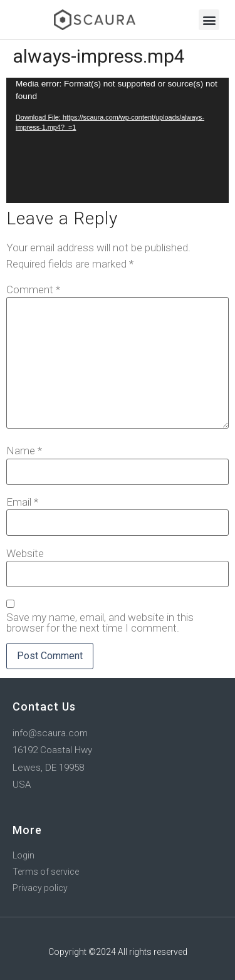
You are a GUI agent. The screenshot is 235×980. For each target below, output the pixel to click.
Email (22, 502)
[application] (118, 140)
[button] (209, 20)
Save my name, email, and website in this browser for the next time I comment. (100, 623)
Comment (33, 290)
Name (24, 451)
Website (25, 554)
